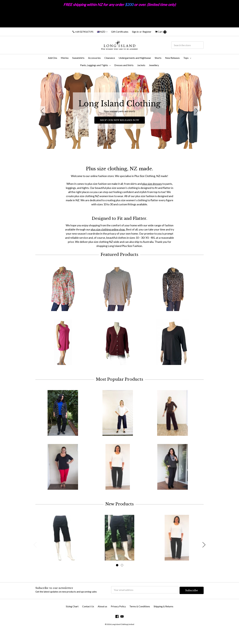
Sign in (135, 32)
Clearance (110, 58)
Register (147, 32)
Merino (65, 58)
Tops (187, 58)
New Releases (172, 58)
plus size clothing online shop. (108, 229)
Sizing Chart (72, 615)
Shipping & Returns (163, 615)
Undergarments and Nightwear (135, 58)
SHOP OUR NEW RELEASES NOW (120, 120)
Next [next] (197, 111)
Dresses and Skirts (124, 65)
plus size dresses (152, 184)
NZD (102, 32)
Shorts (158, 58)
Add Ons (53, 58)
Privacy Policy (118, 615)
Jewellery (154, 65)
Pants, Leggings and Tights (95, 65)
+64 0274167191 (83, 32)
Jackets (141, 65)
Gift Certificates (120, 32)
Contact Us (88, 615)
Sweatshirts (78, 58)
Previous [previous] (42, 111)
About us (102, 615)
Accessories (94, 58)
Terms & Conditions (140, 615)
